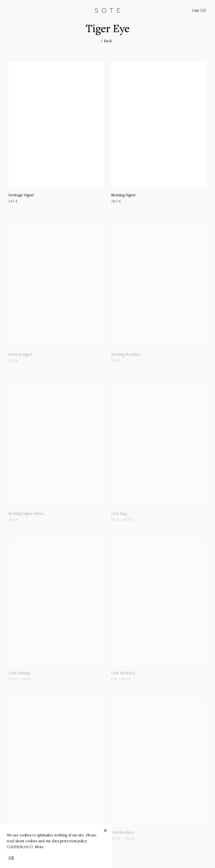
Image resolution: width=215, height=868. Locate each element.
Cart (199, 11)
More (39, 847)
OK (11, 858)
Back (106, 41)
